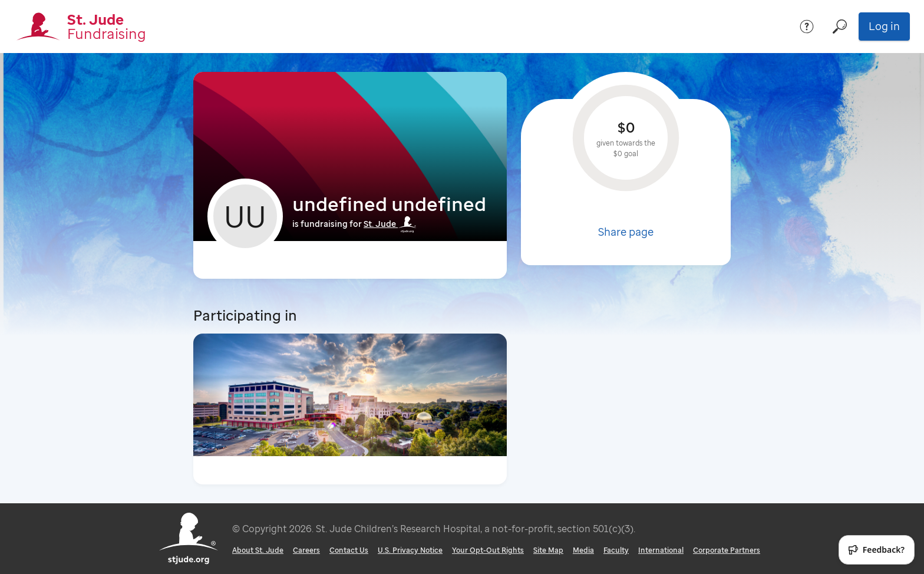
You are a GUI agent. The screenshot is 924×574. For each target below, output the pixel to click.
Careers (306, 550)
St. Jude (390, 224)
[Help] (807, 27)
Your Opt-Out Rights (488, 550)
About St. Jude (258, 550)
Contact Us (349, 550)
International (661, 550)
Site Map (548, 550)
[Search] (840, 27)
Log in (884, 26)
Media (583, 550)
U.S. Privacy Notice (410, 550)
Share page (626, 232)
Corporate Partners (727, 550)
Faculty (616, 550)
